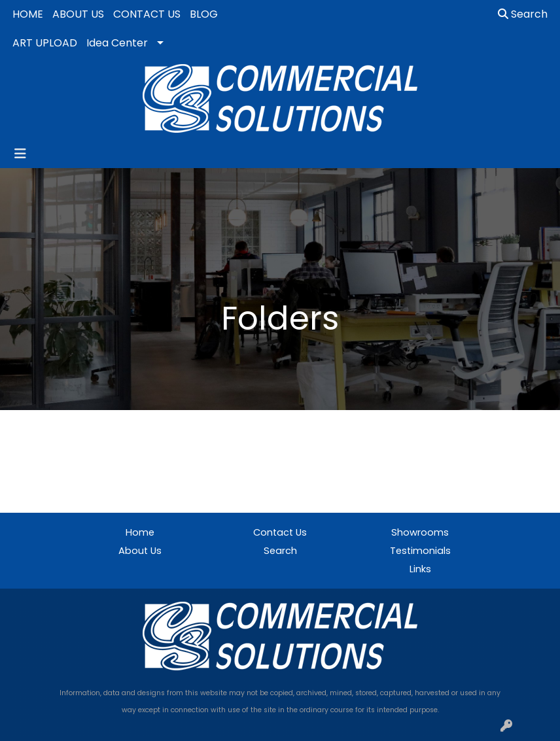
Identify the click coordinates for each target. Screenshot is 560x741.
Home (140, 532)
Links (420, 569)
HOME (28, 14)
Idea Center (117, 43)
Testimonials (420, 551)
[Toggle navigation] (20, 154)
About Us (140, 551)
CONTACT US (147, 14)
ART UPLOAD (45, 43)
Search (523, 14)
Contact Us (280, 532)
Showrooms (420, 532)
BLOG (204, 14)
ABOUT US (78, 14)
